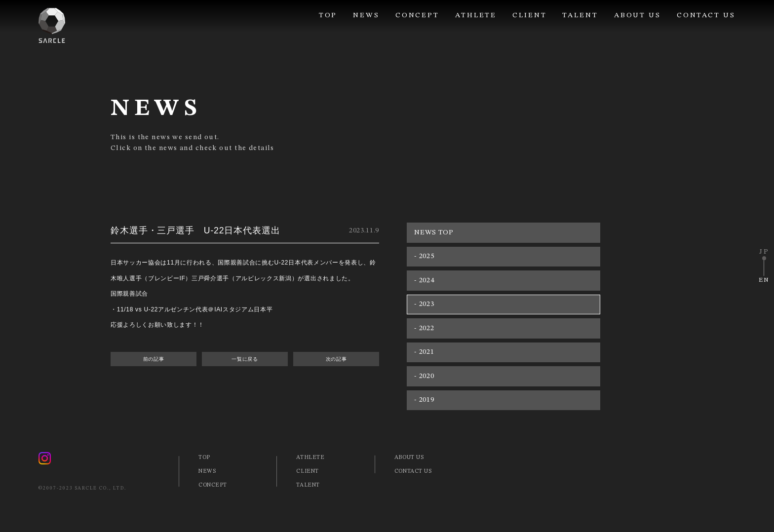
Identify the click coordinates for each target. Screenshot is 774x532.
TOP (328, 15)
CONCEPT (417, 15)
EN (764, 280)
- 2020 (424, 376)
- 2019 (424, 400)
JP (764, 252)
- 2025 (424, 256)
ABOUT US (638, 15)
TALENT (580, 15)
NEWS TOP (434, 232)
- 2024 (424, 280)
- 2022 (424, 328)
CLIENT (529, 15)
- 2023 (424, 304)
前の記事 (154, 359)
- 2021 (424, 352)
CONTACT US (706, 15)
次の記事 (336, 359)
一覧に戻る (245, 359)
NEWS (366, 15)
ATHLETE (476, 15)
